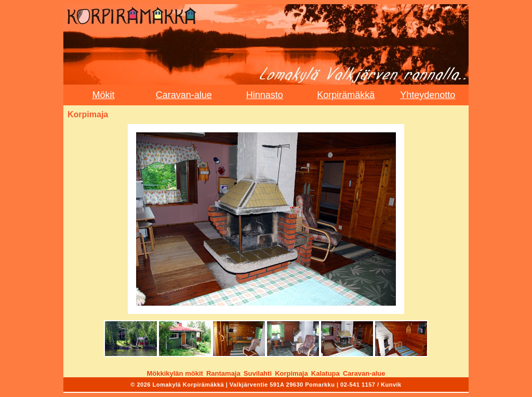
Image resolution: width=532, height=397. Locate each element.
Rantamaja (223, 373)
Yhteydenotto (428, 95)
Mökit (103, 95)
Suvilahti (258, 373)
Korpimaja (291, 373)
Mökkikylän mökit (175, 373)
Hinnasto (265, 95)
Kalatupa (325, 373)
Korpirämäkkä (346, 95)
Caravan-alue (184, 95)
